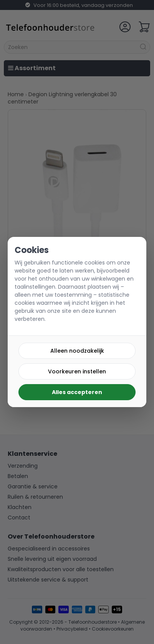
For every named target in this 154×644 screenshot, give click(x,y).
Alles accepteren (77, 392)
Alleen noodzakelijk (77, 351)
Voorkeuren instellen (77, 371)
